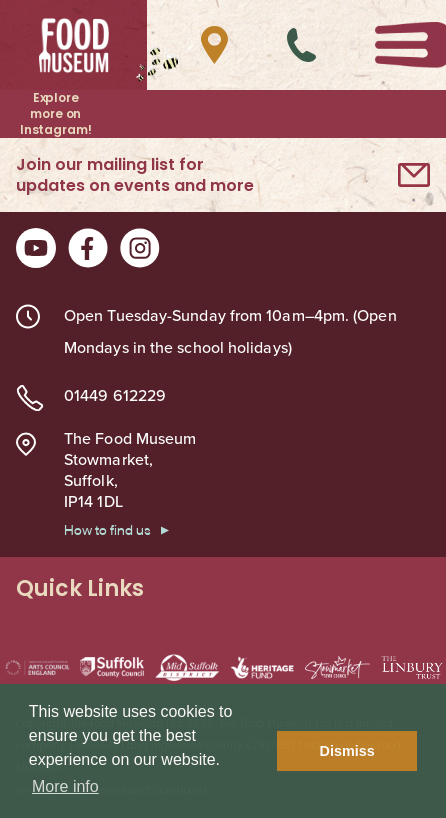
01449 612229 (115, 395)
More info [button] (65, 786)
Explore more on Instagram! (56, 114)
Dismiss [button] (347, 751)
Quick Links (223, 588)
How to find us (107, 530)
